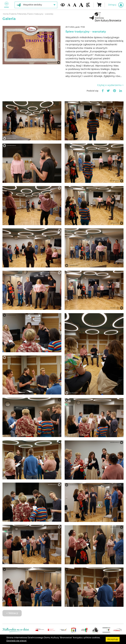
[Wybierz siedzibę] (36, 5)
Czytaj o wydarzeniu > (110, 85)
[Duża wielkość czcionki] (81, 5)
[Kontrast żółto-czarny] (63, 5)
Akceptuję (113, 639)
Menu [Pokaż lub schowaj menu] (6, 5)
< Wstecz (12, 613)
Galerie (14, 14)
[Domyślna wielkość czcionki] (69, 5)
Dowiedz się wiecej (16, 641)
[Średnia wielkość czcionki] (75, 5)
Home (6, 14)
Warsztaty (23, 14)
